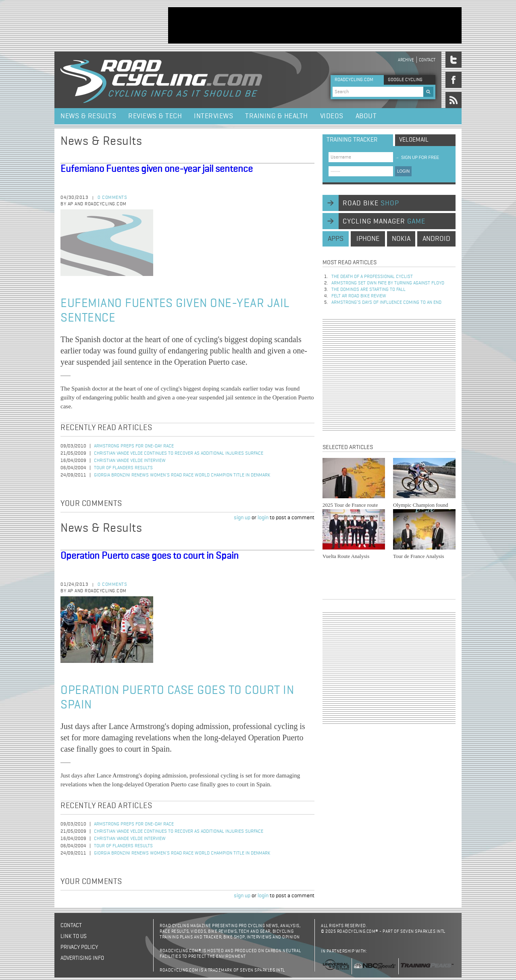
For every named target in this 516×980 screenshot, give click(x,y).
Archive (406, 60)
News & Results (88, 116)
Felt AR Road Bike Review (359, 296)
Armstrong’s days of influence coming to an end (386, 303)
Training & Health (277, 116)
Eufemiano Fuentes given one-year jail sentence (157, 169)
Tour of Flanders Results (123, 468)
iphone (368, 239)
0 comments (112, 198)
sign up (242, 518)
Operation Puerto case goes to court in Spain (150, 556)
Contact (427, 60)
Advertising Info (82, 958)
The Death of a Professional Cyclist (372, 277)
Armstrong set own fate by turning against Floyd (388, 283)
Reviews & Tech (155, 116)
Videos (332, 116)
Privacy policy (79, 947)
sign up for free (417, 158)
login (263, 518)
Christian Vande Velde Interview (130, 461)
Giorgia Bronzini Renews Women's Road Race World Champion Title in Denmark (182, 475)
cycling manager (384, 221)
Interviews (213, 116)
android (436, 239)
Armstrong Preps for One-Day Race (134, 446)
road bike (371, 203)
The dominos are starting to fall (368, 290)
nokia (401, 239)
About (366, 116)
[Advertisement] (315, 25)
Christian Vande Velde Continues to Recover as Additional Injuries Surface (179, 453)
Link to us (74, 936)
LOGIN (403, 171)
